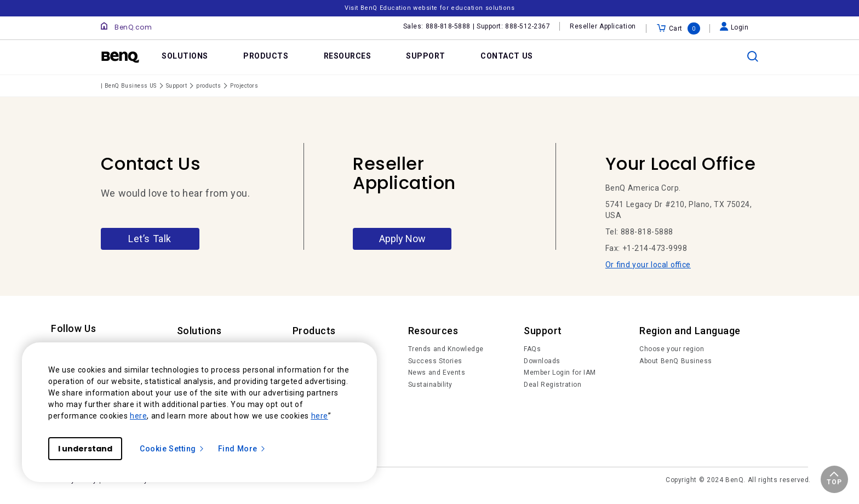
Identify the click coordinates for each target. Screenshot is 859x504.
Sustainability (430, 385)
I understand (85, 449)
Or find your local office (648, 265)
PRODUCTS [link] (266, 56)
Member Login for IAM (560, 373)
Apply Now (402, 239)
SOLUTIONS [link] (185, 56)
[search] (753, 56)
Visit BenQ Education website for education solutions (429, 8)
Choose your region (672, 349)
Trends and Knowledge (446, 349)
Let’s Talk (150, 239)
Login (734, 27)
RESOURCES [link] (348, 56)
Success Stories (435, 361)
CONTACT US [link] (507, 56)
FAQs (532, 349)
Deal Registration (552, 385)
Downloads (542, 361)
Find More (242, 449)
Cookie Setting (172, 449)
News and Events (437, 373)
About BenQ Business (676, 361)
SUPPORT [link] (426, 56)
